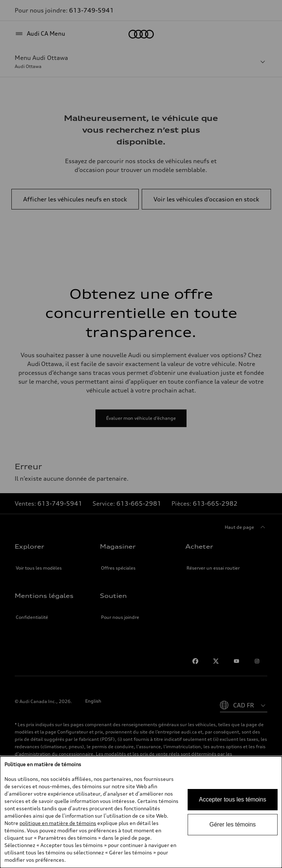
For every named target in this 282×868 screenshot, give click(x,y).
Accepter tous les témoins (233, 799)
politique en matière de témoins (58, 823)
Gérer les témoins (232, 824)
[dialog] (141, 812)
